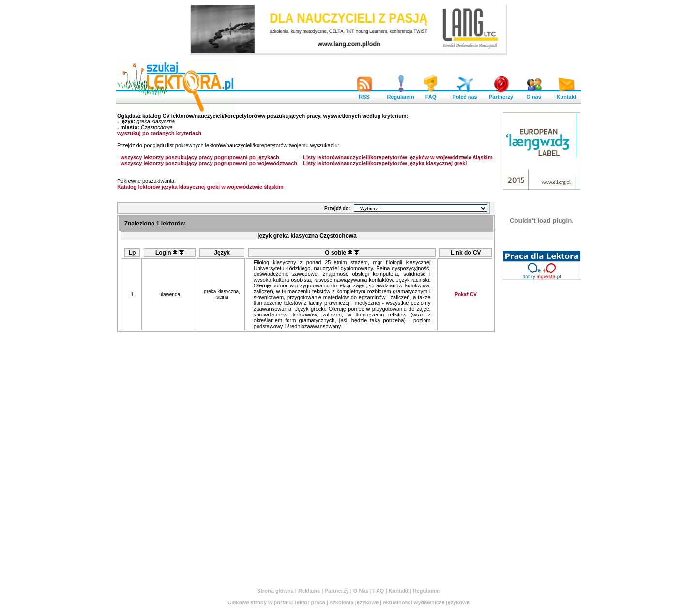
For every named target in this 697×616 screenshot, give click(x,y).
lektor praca (310, 602)
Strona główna (275, 591)
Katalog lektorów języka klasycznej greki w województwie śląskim (200, 187)
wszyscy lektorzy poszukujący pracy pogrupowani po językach (200, 157)
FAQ (431, 94)
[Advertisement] (542, 429)
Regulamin (400, 94)
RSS (364, 94)
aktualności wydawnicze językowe (426, 602)
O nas (534, 94)
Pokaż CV (466, 294)
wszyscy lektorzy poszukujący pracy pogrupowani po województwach (209, 163)
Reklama (309, 591)
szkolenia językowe (354, 602)
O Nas (361, 591)
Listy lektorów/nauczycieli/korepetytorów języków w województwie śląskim (398, 157)
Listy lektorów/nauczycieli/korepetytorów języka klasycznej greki (385, 163)
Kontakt (566, 94)
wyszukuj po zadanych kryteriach (159, 133)
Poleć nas (464, 94)
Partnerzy (501, 94)
